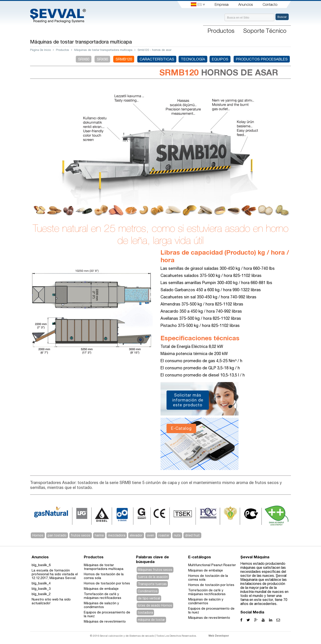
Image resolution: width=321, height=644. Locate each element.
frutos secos (81, 535)
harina (99, 535)
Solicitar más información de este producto (188, 400)
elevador (136, 535)
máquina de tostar (151, 620)
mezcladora (117, 535)
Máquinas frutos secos (155, 570)
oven (150, 535)
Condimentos (148, 591)
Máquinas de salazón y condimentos (101, 605)
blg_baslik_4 (41, 583)
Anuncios (246, 4)
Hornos (38, 535)
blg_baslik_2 (41, 594)
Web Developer (219, 636)
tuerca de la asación (153, 577)
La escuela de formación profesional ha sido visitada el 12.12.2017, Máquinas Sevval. (55, 574)
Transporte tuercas (152, 584)
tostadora (145, 613)
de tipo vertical (149, 598)
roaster (164, 535)
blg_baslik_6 (41, 565)
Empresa (222, 4)
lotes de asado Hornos (155, 605)
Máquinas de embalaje (101, 589)
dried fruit (192, 535)
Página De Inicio (40, 50)
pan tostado (57, 535)
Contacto (270, 4)
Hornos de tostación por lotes (107, 583)
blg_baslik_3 (41, 589)
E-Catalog (181, 428)
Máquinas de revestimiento (105, 621)
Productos (63, 50)
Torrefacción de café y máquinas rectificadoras (103, 596)
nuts (177, 535)
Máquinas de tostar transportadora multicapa (103, 50)
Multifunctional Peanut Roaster (212, 565)
